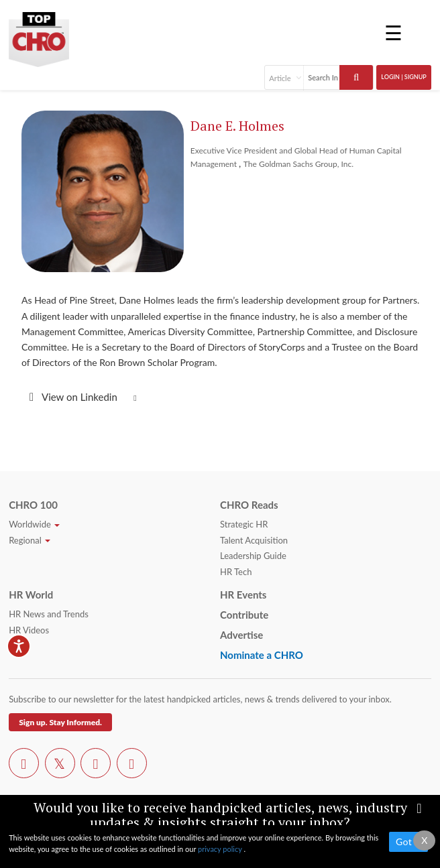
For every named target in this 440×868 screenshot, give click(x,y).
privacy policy (221, 849)
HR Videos (29, 630)
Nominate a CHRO (262, 655)
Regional (30, 540)
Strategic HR (244, 524)
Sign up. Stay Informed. (60, 722)
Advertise (241, 635)
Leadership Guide (253, 556)
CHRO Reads (249, 505)
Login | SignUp (404, 77)
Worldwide (34, 524)
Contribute (244, 615)
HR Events (243, 595)
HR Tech (236, 572)
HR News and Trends (49, 614)
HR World (31, 595)
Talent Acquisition (254, 540)
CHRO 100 (33, 505)
